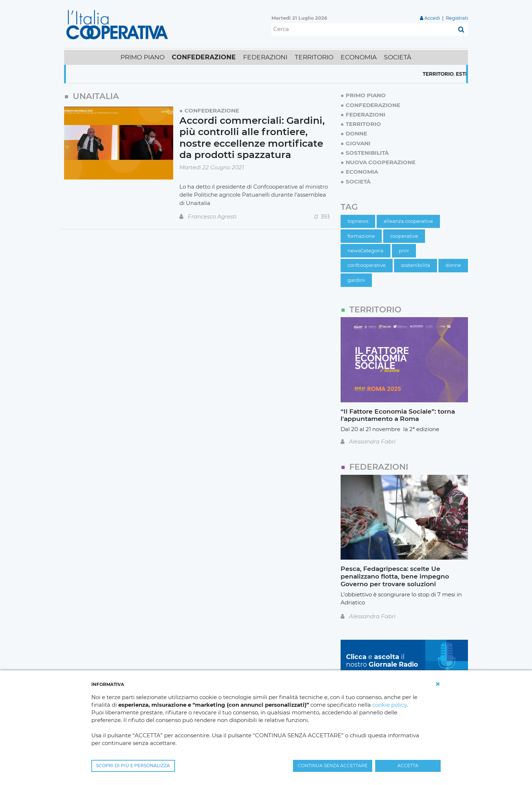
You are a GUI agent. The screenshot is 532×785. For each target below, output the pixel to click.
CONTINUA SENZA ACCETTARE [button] (333, 766)
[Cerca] (363, 29)
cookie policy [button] (389, 705)
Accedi (432, 18)
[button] (438, 684)
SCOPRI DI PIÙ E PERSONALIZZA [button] (133, 766)
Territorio (447, 74)
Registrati (457, 18)
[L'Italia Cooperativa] (119, 24)
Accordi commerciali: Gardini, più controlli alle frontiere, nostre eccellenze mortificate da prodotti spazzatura (252, 138)
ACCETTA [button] (408, 766)
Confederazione (212, 111)
